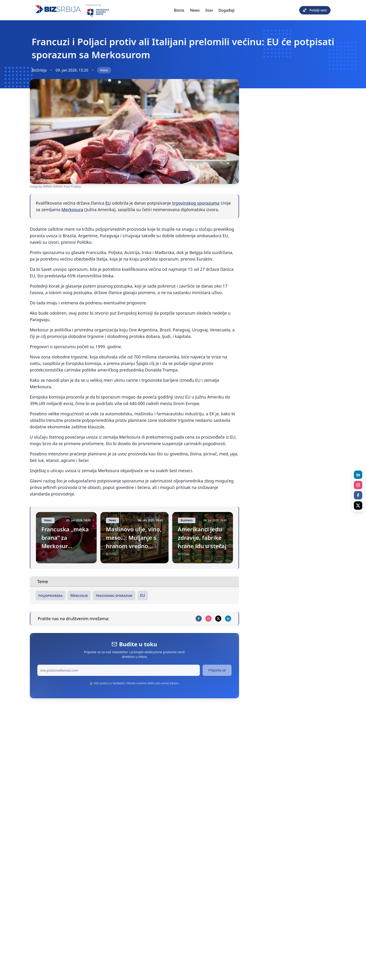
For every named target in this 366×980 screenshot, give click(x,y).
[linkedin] (228, 619)
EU (108, 203)
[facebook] (199, 619)
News (195, 10)
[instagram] (208, 619)
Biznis (179, 10)
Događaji (226, 10)
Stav (209, 10)
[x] (218, 619)
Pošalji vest (315, 10)
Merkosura (72, 210)
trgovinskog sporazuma (196, 203)
